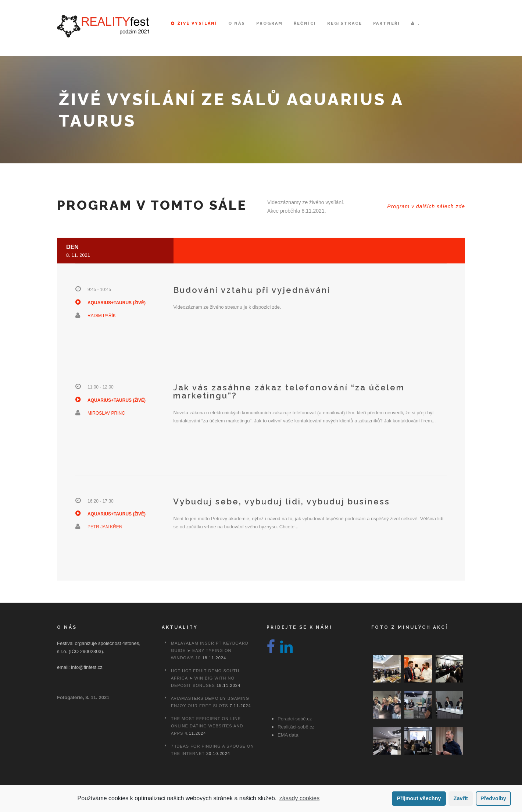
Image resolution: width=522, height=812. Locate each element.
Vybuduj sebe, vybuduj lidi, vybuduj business (282, 501)
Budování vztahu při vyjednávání (252, 290)
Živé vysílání (194, 23)
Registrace (345, 23)
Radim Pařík (102, 316)
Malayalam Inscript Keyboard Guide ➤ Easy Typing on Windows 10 (210, 650)
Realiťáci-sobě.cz (296, 727)
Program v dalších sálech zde (426, 206)
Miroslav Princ (106, 413)
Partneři (387, 23)
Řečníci (305, 23)
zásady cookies (299, 798)
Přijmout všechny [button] (419, 798)
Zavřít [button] (461, 798)
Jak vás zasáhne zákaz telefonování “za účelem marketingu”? (289, 391)
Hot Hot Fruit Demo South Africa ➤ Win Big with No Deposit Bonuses (205, 678)
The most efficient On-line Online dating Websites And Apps (207, 726)
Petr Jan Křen (105, 527)
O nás (237, 23)
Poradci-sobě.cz (295, 719)
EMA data (288, 735)
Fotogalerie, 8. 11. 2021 (83, 697)
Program (269, 23)
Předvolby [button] (493, 798)
